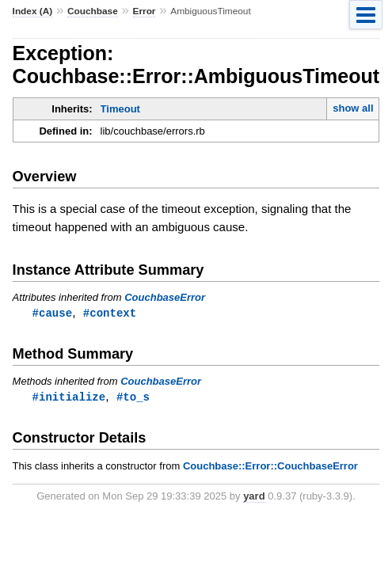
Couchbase (93, 11)
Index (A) (33, 11)
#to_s (133, 398)
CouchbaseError (165, 297)
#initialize (69, 398)
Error (145, 11)
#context (110, 313)
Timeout (120, 109)
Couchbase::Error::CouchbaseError (270, 467)
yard (254, 498)
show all (353, 108)
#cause (53, 313)
